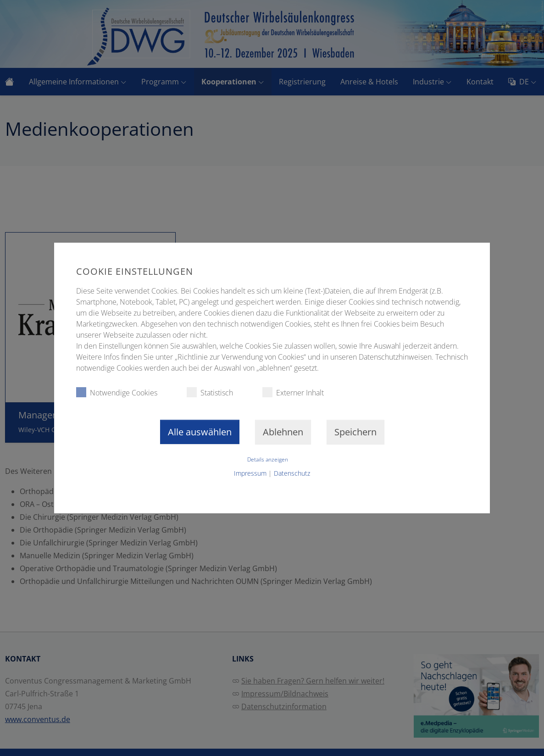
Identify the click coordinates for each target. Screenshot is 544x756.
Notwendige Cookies (117, 392)
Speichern (355, 432)
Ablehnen (283, 432)
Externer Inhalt (293, 392)
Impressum (250, 473)
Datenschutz (292, 473)
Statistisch (210, 392)
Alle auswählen (200, 432)
